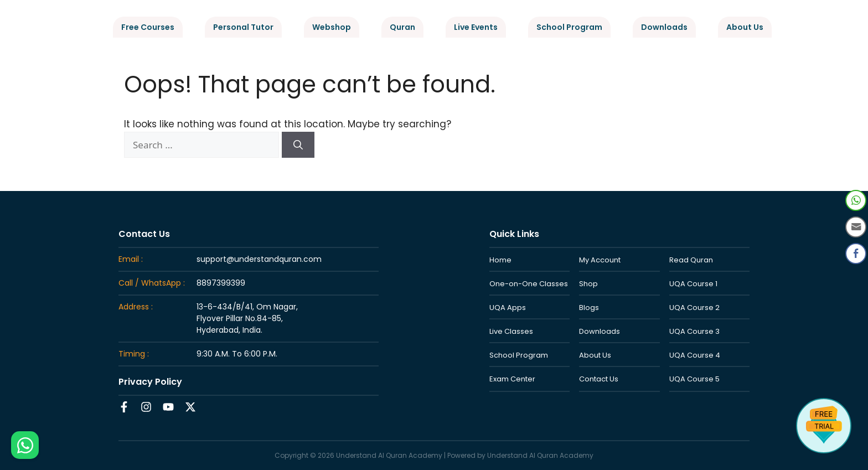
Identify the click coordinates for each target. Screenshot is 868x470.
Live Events (476, 27)
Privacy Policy (150, 382)
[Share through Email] (856, 227)
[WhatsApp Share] (856, 200)
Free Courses (148, 27)
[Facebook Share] (856, 254)
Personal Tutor (243, 27)
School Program (569, 27)
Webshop (332, 27)
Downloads (664, 27)
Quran (402, 27)
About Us (745, 27)
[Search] (298, 145)
